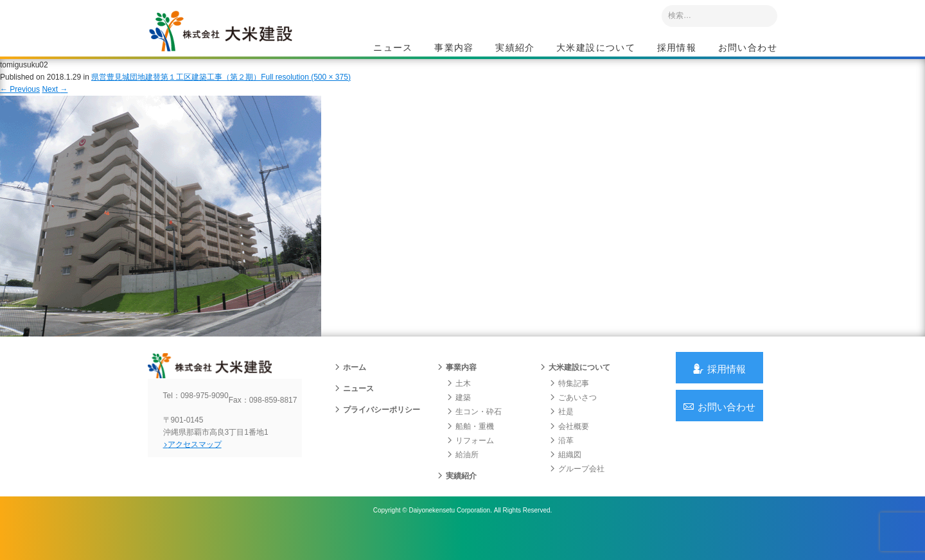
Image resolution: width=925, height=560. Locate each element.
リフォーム (470, 460)
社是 (561, 432)
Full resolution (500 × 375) (306, 89)
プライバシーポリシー (377, 430)
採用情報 (677, 49)
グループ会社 (577, 489)
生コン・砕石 (474, 432)
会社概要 (569, 446)
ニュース (393, 49)
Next (55, 101)
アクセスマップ (203, 475)
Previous (20, 101)
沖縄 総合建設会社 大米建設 (237, 42)
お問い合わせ (748, 49)
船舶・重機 (470, 446)
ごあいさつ (573, 417)
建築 (459, 417)
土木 (459, 403)
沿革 (561, 460)
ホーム (350, 387)
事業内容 (454, 49)
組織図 (565, 475)
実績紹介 (515, 49)
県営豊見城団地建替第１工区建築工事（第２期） (176, 89)
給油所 (463, 475)
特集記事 (569, 403)
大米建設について (596, 49)
